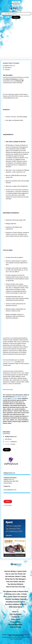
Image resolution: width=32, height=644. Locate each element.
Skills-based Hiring (15, 607)
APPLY (8, 501)
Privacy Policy (15, 622)
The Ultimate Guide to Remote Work (15, 591)
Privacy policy (19, 639)
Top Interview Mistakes (15, 584)
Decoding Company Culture (15, 602)
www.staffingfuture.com (10, 490)
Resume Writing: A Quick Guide (15, 571)
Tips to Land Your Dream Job (15, 574)
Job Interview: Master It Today (15, 576)
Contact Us (15, 617)
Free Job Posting (15, 614)
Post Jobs (16, 2)
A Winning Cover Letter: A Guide (15, 594)
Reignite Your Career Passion (15, 599)
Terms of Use (15, 619)
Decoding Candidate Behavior (15, 604)
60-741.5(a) (14, 398)
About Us (15, 612)
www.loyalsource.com (9, 362)
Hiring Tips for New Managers (15, 579)
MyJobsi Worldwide (15, 624)
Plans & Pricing (15, 627)
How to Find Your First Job (15, 587)
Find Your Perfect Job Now (15, 582)
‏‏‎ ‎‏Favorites (16, 5)
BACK (7, 450)
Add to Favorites (8, 506)
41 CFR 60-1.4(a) (20, 397)
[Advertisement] (16, 37)
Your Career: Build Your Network (15, 597)
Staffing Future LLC (9, 473)
